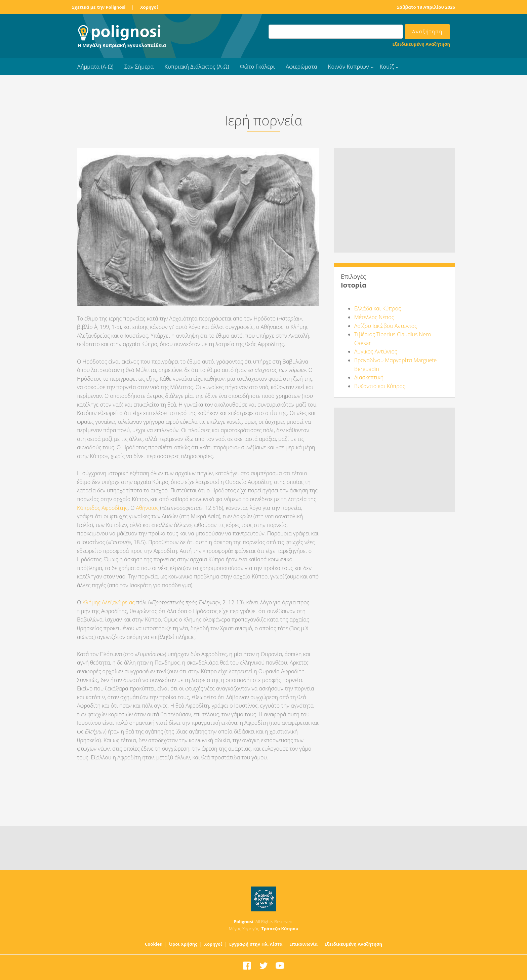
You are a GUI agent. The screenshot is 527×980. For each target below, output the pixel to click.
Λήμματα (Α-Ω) (95, 67)
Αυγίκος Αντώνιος (376, 351)
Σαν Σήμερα (139, 67)
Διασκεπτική (369, 377)
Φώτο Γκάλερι (257, 67)
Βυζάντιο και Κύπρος (380, 386)
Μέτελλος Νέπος (374, 317)
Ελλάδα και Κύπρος (378, 308)
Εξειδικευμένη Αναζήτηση (421, 44)
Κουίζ (387, 67)
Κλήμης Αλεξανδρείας (108, 602)
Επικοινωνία (303, 944)
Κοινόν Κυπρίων (349, 67)
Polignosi (244, 921)
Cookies (153, 944)
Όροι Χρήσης (183, 944)
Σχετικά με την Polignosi (99, 7)
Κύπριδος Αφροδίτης (102, 508)
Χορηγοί (149, 7)
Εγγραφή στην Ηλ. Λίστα (256, 944)
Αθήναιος (148, 508)
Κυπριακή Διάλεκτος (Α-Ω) (197, 67)
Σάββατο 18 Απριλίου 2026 (426, 7)
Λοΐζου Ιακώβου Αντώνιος (386, 326)
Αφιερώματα (301, 67)
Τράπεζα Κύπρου (280, 929)
